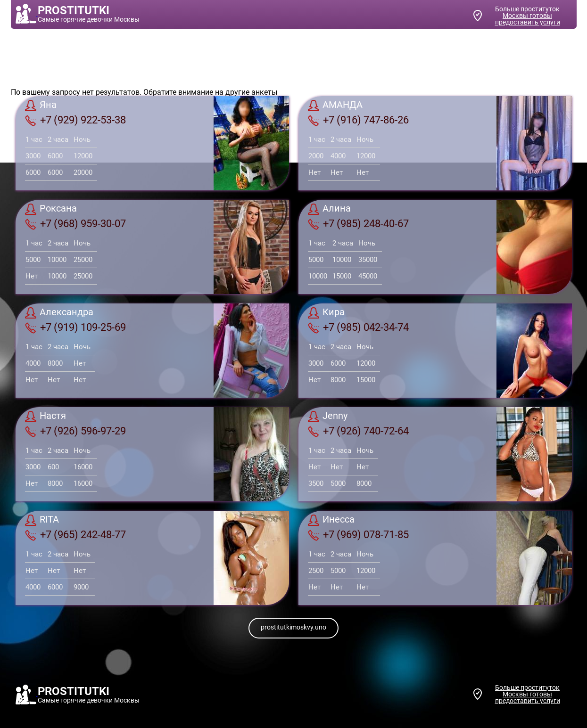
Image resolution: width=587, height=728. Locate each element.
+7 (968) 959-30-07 (75, 224)
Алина (329, 209)
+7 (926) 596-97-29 (75, 431)
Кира (326, 313)
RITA (42, 520)
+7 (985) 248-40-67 (358, 224)
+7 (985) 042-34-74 (358, 327)
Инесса (331, 520)
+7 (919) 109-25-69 (75, 327)
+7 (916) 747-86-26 (358, 120)
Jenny (328, 417)
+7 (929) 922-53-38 (75, 120)
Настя (45, 417)
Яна (41, 106)
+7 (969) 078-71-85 (358, 535)
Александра (59, 313)
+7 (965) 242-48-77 (75, 535)
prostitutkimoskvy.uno (293, 627)
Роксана (51, 209)
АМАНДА (335, 106)
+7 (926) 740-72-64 (358, 431)
